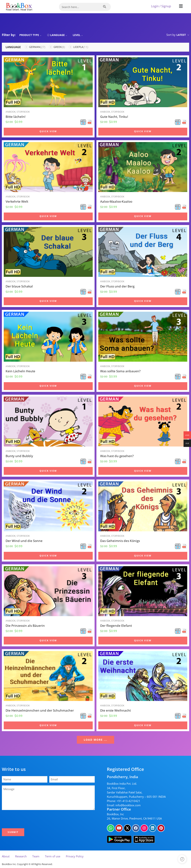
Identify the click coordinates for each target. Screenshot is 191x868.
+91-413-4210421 (128, 801)
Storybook (23, 112)
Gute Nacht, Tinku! (114, 117)
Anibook (11, 112)
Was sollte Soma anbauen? (120, 371)
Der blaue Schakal (19, 286)
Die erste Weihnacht (115, 710)
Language (59, 35)
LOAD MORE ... (95, 740)
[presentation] (31, 819)
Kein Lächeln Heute (20, 371)
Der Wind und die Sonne (24, 541)
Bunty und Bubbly (19, 456)
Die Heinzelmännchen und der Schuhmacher (40, 710)
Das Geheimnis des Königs (120, 541)
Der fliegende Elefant (116, 626)
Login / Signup (161, 6)
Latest (181, 35)
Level (78, 35)
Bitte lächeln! (16, 117)
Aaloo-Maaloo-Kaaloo (116, 201)
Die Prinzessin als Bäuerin (25, 626)
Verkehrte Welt (17, 201)
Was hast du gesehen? (117, 456)
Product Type (31, 35)
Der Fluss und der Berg (117, 286)
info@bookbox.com (128, 805)
